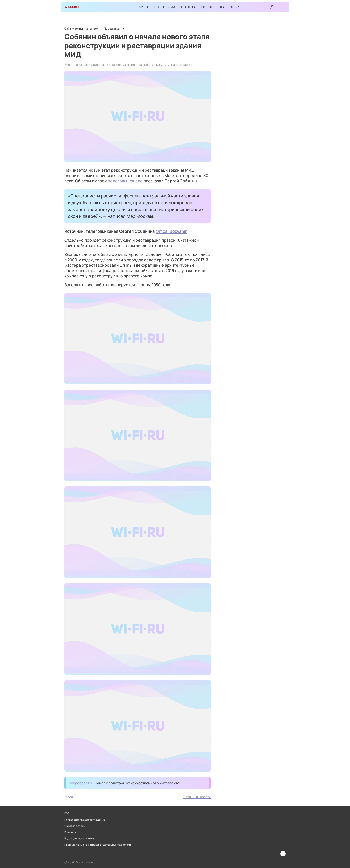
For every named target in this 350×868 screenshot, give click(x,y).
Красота (188, 7)
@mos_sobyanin (172, 231)
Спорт (235, 7)
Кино (144, 7)
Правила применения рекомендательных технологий (98, 845)
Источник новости (197, 797)
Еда (221, 7)
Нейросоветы (80, 783)
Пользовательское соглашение (85, 820)
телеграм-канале (125, 181)
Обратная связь (75, 826)
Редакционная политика (80, 839)
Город (207, 7)
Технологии (164, 7)
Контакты (70, 832)
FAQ (67, 814)
